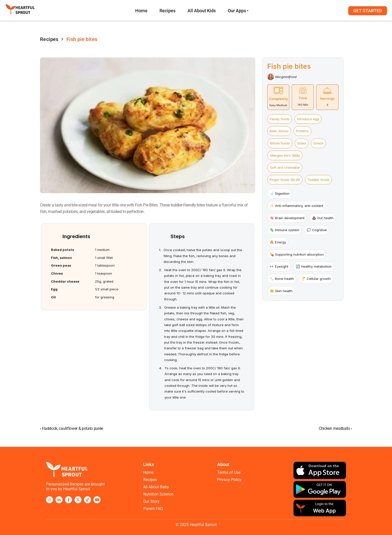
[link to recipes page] (141, 11)
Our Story (151, 501)
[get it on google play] (320, 489)
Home (148, 472)
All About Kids (202, 11)
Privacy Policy (229, 479)
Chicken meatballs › (335, 428)
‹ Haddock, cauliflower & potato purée (71, 428)
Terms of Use (229, 472)
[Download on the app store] (320, 470)
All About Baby (156, 487)
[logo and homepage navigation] (20, 11)
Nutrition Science (158, 494)
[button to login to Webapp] (368, 11)
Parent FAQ (153, 508)
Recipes (167, 11)
